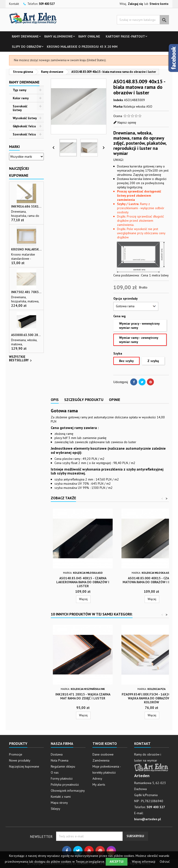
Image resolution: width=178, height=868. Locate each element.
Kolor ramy (21, 98)
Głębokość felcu (24, 126)
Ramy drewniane (25, 36)
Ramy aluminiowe (59, 36)
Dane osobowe (103, 754)
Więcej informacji (144, 862)
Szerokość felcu (24, 134)
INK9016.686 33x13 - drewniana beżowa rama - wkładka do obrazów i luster (26, 207)
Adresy (97, 778)
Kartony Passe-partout (125, 36)
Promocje (16, 754)
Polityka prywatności (65, 785)
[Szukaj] (143, 20)
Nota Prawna (60, 760)
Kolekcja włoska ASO (138, 106)
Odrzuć (165, 862)
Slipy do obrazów (27, 47)
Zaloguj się (135, 4)
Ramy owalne (89, 36)
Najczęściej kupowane (24, 766)
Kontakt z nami (61, 797)
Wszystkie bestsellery (21, 359)
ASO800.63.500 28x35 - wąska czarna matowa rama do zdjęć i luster (26, 335)
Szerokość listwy (20, 108)
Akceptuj (117, 862)
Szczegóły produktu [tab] (84, 400)
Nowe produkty (20, 760)
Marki (14, 147)
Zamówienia (101, 760)
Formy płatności (62, 778)
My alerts (99, 785)
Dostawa (57, 754)
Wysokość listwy (25, 118)
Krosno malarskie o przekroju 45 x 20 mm (82, 47)
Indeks (118, 100)
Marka (118, 106)
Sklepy (56, 809)
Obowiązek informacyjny (68, 791)
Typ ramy (20, 90)
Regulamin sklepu (63, 766)
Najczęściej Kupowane (19, 172)
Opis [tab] (55, 400)
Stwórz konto (159, 4)
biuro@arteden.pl (148, 819)
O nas (55, 772)
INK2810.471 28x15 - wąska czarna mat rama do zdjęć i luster (83, 696)
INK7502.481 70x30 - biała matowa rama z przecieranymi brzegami (26, 292)
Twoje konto (105, 743)
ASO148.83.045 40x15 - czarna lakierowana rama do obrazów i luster (83, 582)
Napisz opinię (127, 122)
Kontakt (14, 4)
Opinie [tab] (114, 400)
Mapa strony (59, 803)
